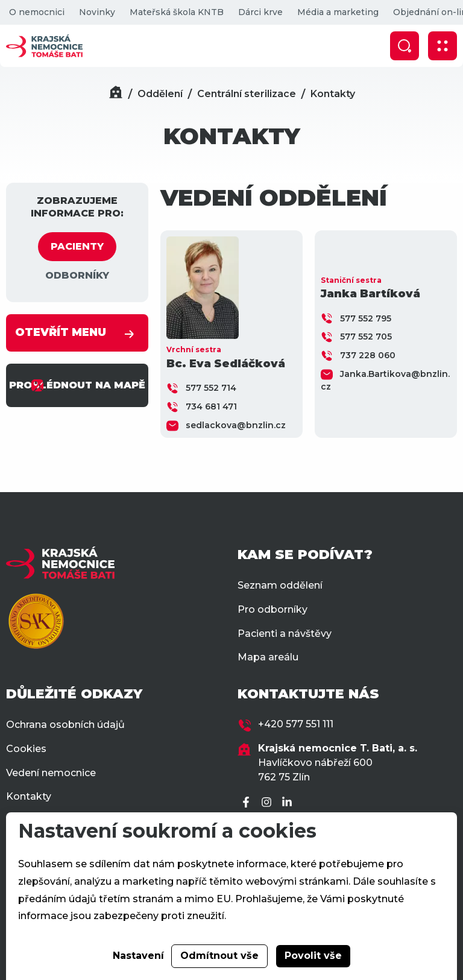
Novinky (97, 12)
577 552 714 (211, 388)
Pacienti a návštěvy (285, 634)
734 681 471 (211, 406)
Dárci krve (260, 12)
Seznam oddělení (280, 585)
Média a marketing (338, 12)
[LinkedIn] (289, 803)
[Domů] (116, 94)
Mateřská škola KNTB (177, 12)
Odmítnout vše (219, 956)
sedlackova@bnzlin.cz (236, 425)
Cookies (26, 749)
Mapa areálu (268, 657)
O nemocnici (37, 12)
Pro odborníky (272, 609)
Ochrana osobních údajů (65, 725)
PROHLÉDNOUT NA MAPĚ (77, 385)
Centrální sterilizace (247, 94)
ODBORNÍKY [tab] (77, 275)
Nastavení (138, 956)
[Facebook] (248, 803)
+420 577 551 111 (296, 724)
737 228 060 (368, 355)
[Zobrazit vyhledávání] (405, 46)
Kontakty (333, 94)
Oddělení (160, 94)
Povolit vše (313, 956)
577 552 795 (366, 318)
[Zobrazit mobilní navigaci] (443, 46)
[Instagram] (268, 803)
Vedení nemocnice (51, 773)
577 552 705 (366, 337)
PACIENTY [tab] (77, 246)
